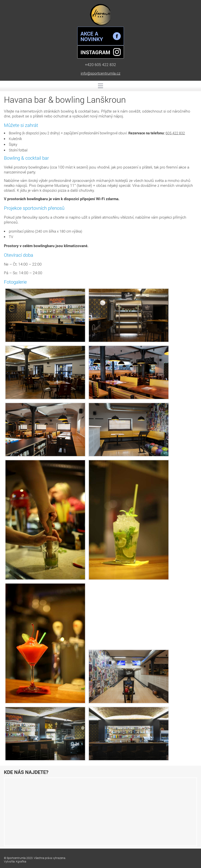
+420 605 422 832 (100, 65)
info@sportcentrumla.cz (100, 73)
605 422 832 (175, 133)
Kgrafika (21, 861)
